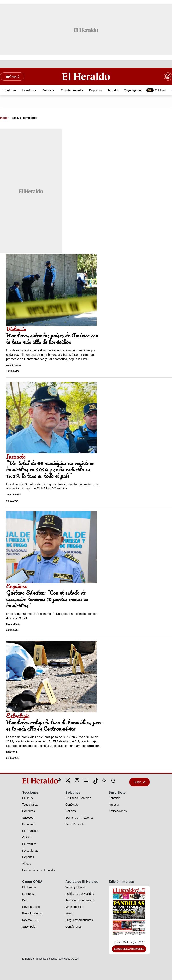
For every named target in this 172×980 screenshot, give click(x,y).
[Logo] (86, 76)
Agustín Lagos (13, 365)
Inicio (4, 118)
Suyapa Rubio (13, 624)
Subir (139, 782)
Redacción (12, 752)
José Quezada (13, 495)
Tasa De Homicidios (24, 118)
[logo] (31, 781)
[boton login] (168, 76)
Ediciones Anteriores (129, 949)
